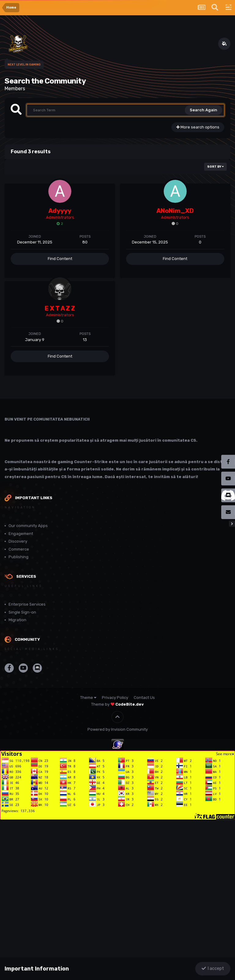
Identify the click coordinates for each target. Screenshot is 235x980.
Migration (17, 620)
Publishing (19, 557)
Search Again (203, 110)
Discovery (18, 541)
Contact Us (144, 698)
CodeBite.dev (130, 704)
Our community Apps (28, 526)
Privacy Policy (115, 698)
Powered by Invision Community (118, 729)
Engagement (21, 534)
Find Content (60, 259)
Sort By (215, 167)
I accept (213, 969)
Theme (88, 698)
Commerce (19, 549)
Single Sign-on (22, 612)
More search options (198, 127)
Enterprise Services (27, 604)
